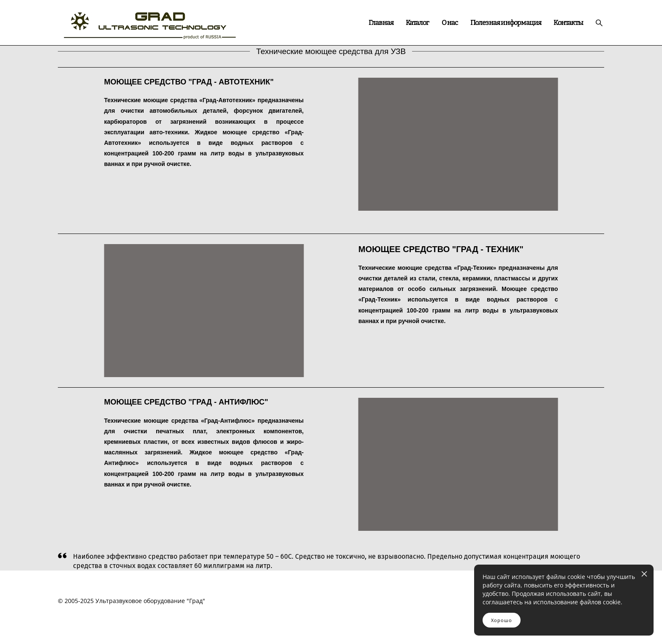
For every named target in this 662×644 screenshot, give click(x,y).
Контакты (568, 23)
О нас (450, 23)
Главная (381, 23)
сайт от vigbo (331, 624)
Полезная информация (506, 23)
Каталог (417, 23)
